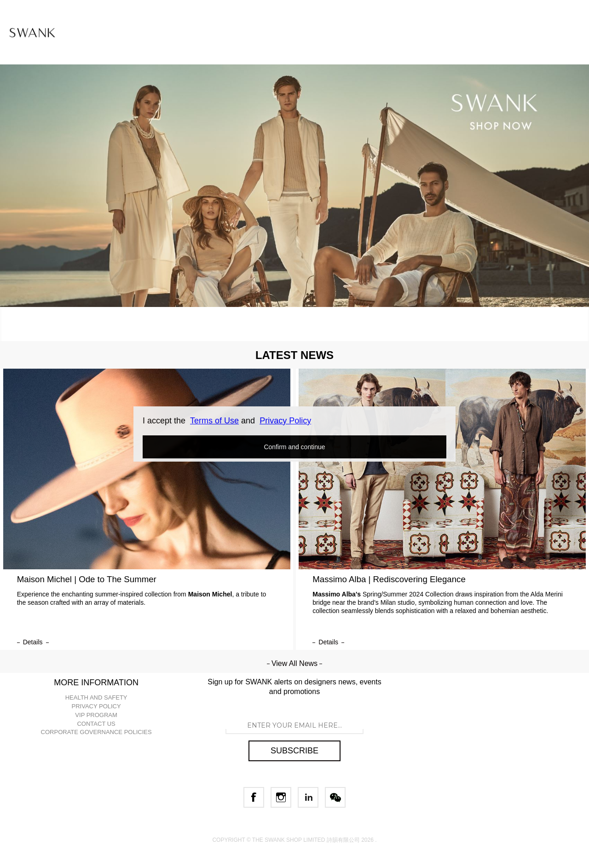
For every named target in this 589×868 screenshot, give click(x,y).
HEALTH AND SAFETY (96, 697)
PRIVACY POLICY (96, 706)
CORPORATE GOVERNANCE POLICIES (96, 732)
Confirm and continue (294, 447)
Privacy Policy (285, 421)
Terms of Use (214, 421)
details (33, 642)
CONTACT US (96, 724)
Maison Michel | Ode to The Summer (87, 579)
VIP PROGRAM (96, 715)
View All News (294, 663)
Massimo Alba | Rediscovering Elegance (389, 579)
